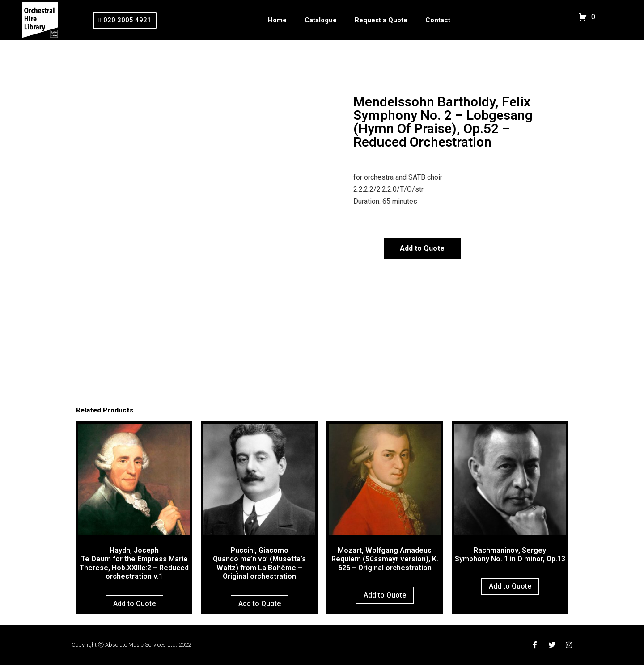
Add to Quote (422, 248)
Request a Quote (381, 20)
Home (277, 20)
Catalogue (321, 20)
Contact (438, 20)
